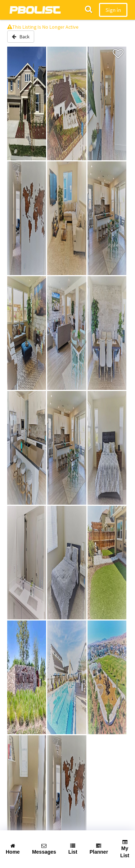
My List (125, 849)
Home (13, 849)
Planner (99, 849)
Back (21, 37)
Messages (44, 849)
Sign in (113, 10)
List (73, 849)
